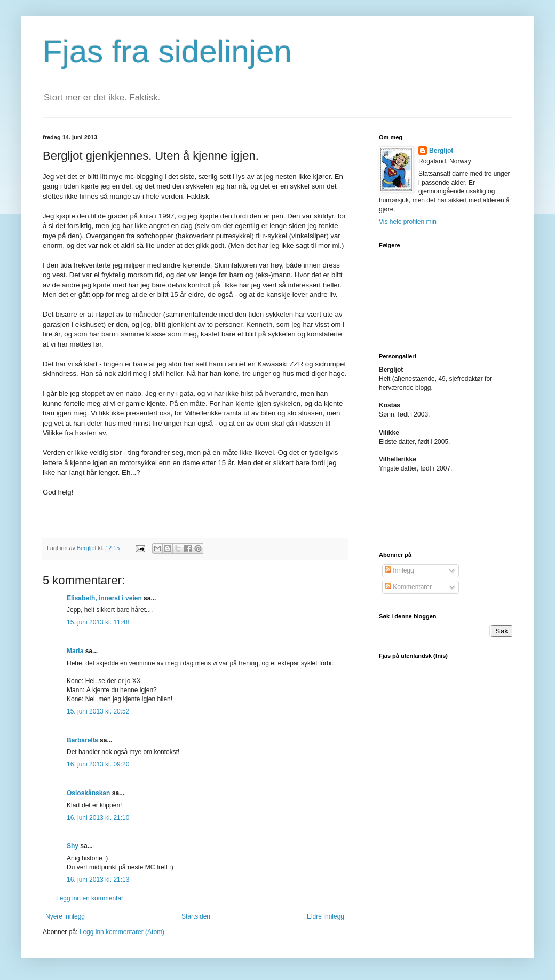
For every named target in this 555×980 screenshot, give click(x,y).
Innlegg (399, 570)
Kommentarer (408, 587)
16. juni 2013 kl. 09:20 (98, 764)
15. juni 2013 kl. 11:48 (98, 622)
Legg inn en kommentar (90, 898)
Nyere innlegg (65, 916)
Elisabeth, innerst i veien (104, 598)
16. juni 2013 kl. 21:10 (98, 818)
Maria (75, 651)
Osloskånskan (88, 793)
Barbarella (82, 740)
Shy (73, 846)
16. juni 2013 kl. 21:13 (98, 880)
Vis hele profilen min (408, 222)
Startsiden (196, 916)
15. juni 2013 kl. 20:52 (98, 711)
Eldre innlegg (326, 916)
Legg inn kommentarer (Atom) (122, 932)
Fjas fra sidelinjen (167, 52)
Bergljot (441, 151)
